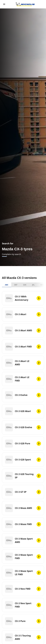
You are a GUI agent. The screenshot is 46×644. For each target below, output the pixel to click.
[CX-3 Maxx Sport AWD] (23, 540)
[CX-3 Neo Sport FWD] (23, 605)
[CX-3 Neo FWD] (23, 589)
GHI (25, 285)
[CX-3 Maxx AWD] (23, 508)
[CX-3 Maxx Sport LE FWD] (23, 573)
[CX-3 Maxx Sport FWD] (23, 557)
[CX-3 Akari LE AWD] (23, 363)
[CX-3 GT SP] (23, 492)
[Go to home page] (25, 4)
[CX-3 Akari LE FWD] (23, 379)
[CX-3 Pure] (23, 621)
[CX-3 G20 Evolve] (23, 427)
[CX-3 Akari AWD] (23, 331)
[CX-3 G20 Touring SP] (23, 476)
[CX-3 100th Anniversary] (23, 298)
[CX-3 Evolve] (23, 395)
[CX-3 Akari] (23, 314)
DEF (16, 285)
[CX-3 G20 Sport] (23, 460)
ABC (7, 285)
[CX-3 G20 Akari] (23, 411)
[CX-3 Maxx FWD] (23, 524)
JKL (33, 285)
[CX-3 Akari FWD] (23, 347)
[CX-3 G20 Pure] (23, 444)
